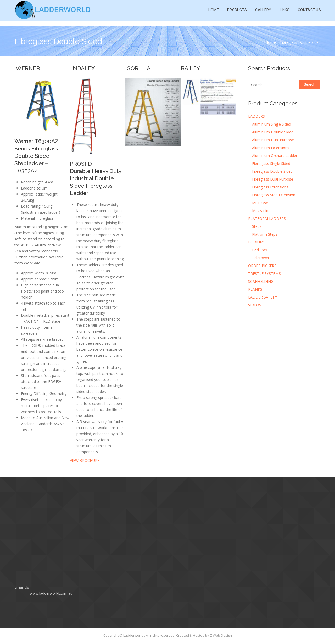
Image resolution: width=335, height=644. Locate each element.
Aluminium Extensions (271, 148)
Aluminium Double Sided (273, 132)
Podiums (259, 250)
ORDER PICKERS (262, 266)
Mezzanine (261, 211)
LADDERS (256, 116)
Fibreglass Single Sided (271, 163)
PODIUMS (257, 242)
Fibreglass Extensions (270, 187)
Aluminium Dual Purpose (273, 140)
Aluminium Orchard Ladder (275, 156)
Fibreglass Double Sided (272, 171)
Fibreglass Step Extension (274, 195)
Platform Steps (265, 234)
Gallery (263, 13)
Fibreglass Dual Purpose (273, 179)
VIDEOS (255, 305)
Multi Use (260, 203)
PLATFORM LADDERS (267, 218)
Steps (257, 226)
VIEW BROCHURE (85, 460)
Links (285, 13)
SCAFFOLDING (261, 281)
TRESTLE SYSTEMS (264, 274)
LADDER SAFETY (263, 297)
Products (237, 13)
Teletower (261, 258)
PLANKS (255, 289)
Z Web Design (221, 635)
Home (214, 13)
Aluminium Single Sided (272, 124)
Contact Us (309, 13)
